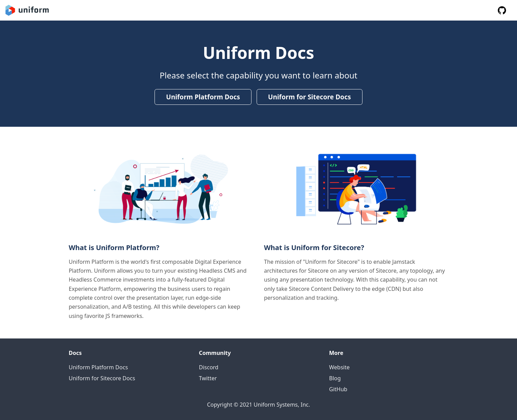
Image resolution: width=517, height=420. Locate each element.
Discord (209, 367)
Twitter (208, 378)
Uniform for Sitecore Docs (309, 97)
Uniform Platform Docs (203, 97)
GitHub (338, 389)
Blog (335, 378)
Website (340, 367)
